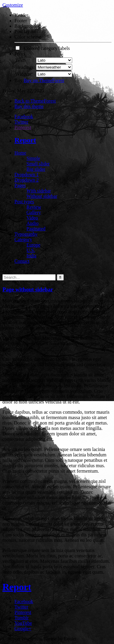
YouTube (23, 623)
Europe (33, 245)
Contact (22, 261)
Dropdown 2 (26, 180)
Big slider (36, 169)
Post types (24, 202)
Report (25, 140)
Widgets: (24, 74)
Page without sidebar (28, 289)
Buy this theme (29, 106)
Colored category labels (43, 48)
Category (23, 239)
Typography (26, 234)
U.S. (31, 250)
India (31, 256)
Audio (32, 223)
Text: (20, 60)
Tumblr (22, 618)
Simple (33, 158)
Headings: (25, 67)
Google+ (23, 629)
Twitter (21, 122)
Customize (13, 5)
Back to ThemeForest (35, 101)
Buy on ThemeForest (44, 80)
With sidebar (39, 191)
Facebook (24, 117)
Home (20, 153)
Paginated (36, 229)
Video (32, 218)
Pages (20, 185)
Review (34, 207)
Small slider (38, 164)
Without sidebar (42, 196)
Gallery (34, 212)
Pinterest (23, 127)
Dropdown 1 (26, 175)
